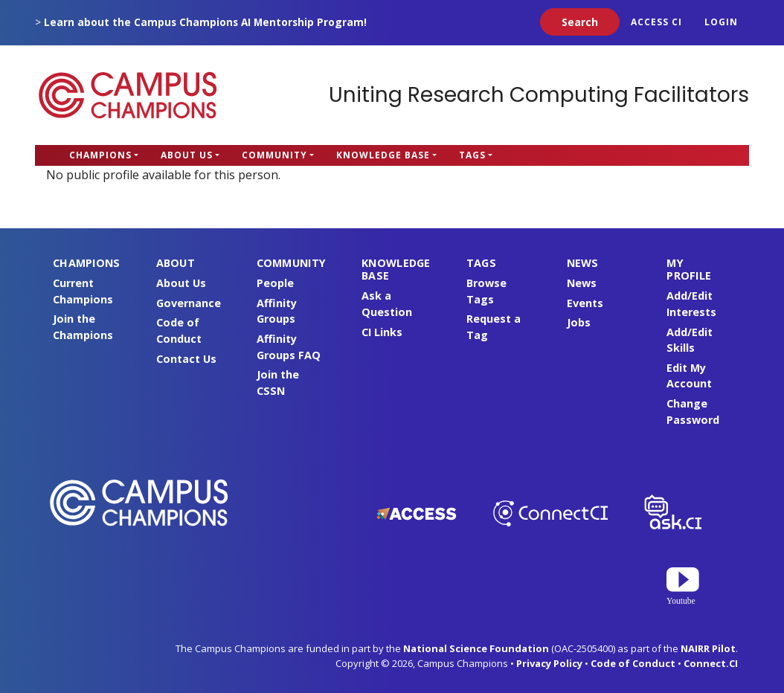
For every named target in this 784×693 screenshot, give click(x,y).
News (582, 283)
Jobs (579, 322)
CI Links (382, 332)
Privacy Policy (549, 663)
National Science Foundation (476, 648)
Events (585, 303)
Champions (100, 155)
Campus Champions (128, 95)
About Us (187, 155)
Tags (472, 155)
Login (721, 22)
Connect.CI (711, 663)
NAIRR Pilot (708, 648)
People (275, 283)
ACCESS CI (656, 22)
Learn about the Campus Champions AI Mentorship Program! (205, 22)
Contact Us (186, 359)
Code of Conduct (633, 663)
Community (274, 155)
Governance (189, 303)
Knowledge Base (383, 155)
